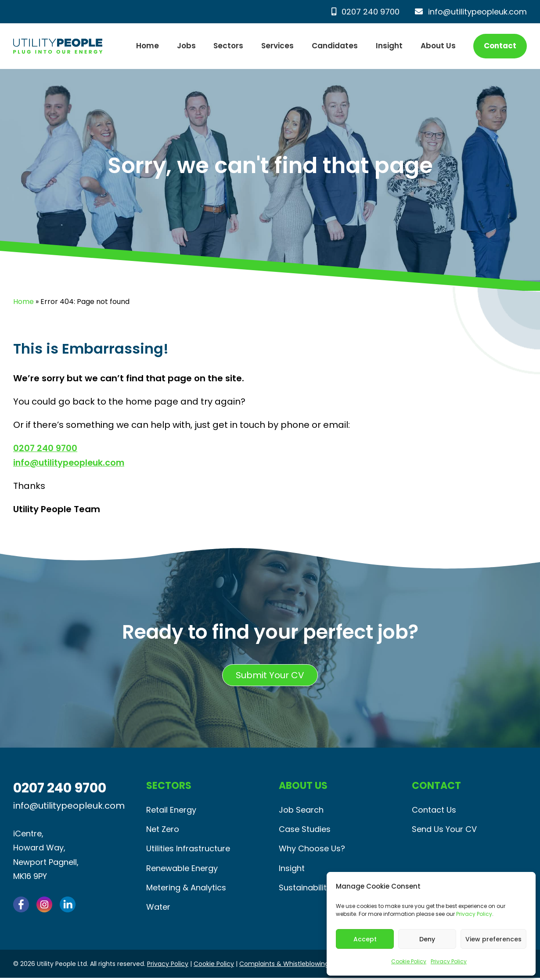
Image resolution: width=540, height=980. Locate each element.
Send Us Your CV (444, 830)
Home (148, 46)
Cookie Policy (409, 961)
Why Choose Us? (312, 849)
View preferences (493, 939)
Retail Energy (171, 810)
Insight (389, 46)
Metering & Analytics (186, 889)
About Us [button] (438, 46)
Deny (427, 939)
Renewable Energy (182, 869)
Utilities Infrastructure (188, 849)
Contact (500, 46)
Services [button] (277, 46)
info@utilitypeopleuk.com (471, 12)
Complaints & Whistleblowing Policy (294, 966)
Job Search (301, 810)
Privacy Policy (474, 914)
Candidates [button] (335, 46)
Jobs (186, 46)
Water (158, 909)
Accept (365, 939)
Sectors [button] (228, 46)
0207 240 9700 (365, 12)
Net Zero (163, 830)
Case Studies (305, 830)
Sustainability (305, 889)
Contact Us (434, 810)
